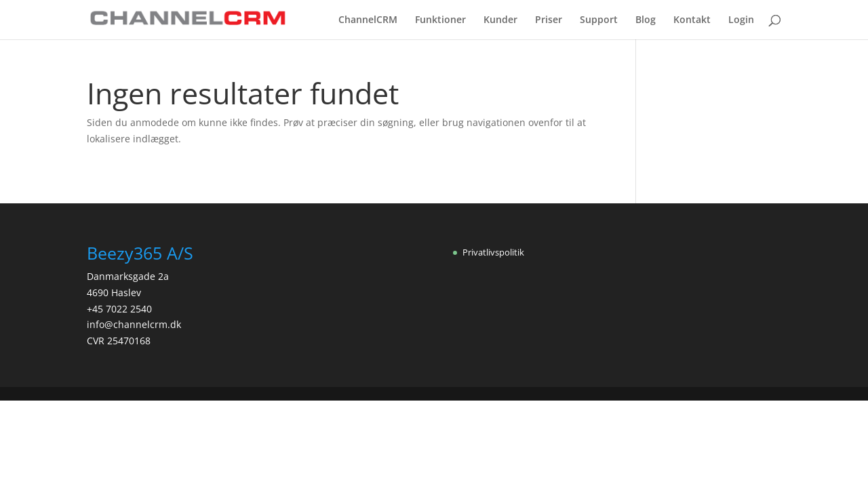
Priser (549, 20)
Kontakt (692, 20)
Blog (646, 20)
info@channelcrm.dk (134, 324)
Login (741, 20)
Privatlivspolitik (493, 252)
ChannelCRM (368, 20)
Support (599, 20)
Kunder (500, 20)
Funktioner (440, 20)
